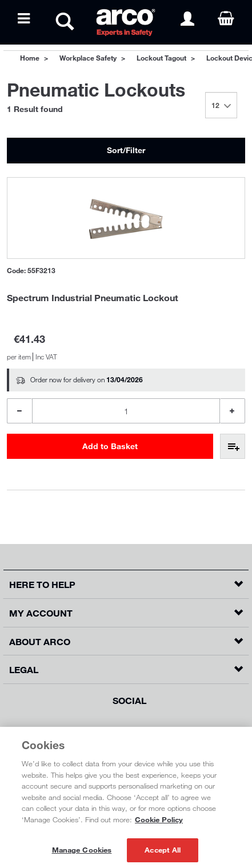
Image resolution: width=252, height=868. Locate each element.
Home (30, 58)
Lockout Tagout (161, 58)
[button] (126, 585)
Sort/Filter (126, 150)
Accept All (163, 850)
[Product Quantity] (126, 411)
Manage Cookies (82, 850)
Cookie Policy (159, 819)
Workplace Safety (88, 58)
